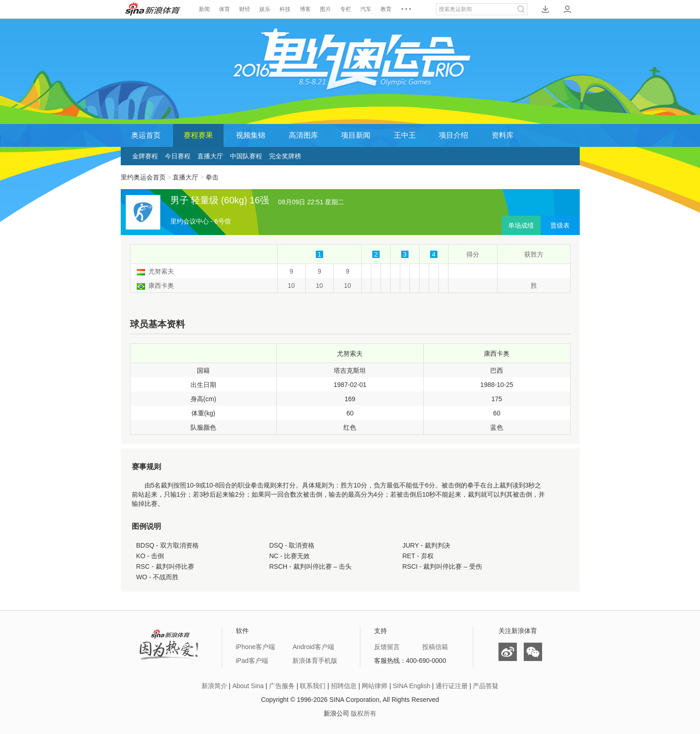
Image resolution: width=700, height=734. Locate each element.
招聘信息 (344, 686)
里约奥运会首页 (143, 177)
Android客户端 (313, 647)
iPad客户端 (252, 661)
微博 (508, 652)
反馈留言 (387, 647)
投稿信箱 (435, 647)
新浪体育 (153, 9)
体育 (224, 9)
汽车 (366, 9)
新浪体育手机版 (315, 661)
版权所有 (364, 713)
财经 (245, 9)
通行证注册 (452, 686)
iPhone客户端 (256, 647)
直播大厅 (210, 156)
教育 (386, 9)
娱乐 (265, 9)
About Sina (248, 686)
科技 (285, 9)
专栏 (346, 9)
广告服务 (282, 686)
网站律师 (375, 686)
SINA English (412, 686)
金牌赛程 (145, 156)
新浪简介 (214, 686)
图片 (325, 9)
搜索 (521, 9)
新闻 (204, 9)
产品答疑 (486, 686)
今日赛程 (178, 156)
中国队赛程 (246, 156)
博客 (305, 9)
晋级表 (560, 225)
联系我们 (313, 686)
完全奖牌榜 (285, 156)
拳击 (212, 177)
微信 (533, 652)
